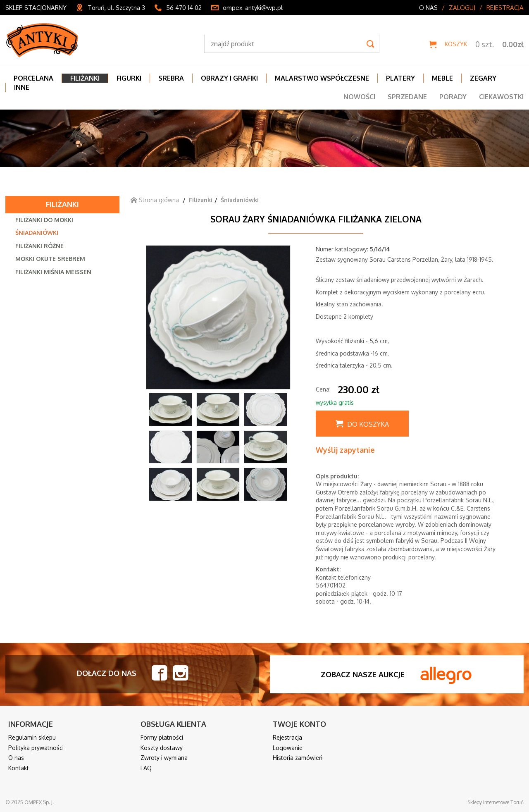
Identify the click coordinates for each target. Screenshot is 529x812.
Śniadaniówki (37, 233)
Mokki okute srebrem (50, 259)
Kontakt (19, 768)
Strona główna (155, 200)
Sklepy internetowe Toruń (496, 802)
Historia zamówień (298, 758)
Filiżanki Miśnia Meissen (53, 272)
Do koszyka (368, 424)
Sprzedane (407, 97)
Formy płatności (162, 737)
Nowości (359, 97)
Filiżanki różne (39, 246)
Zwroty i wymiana (164, 758)
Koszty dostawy (162, 748)
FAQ (146, 768)
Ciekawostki (501, 97)
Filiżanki (62, 204)
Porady (453, 97)
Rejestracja (505, 8)
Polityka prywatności (36, 748)
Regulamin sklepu (32, 737)
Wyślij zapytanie (345, 450)
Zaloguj (462, 8)
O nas (428, 8)
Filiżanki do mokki (44, 220)
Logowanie (288, 748)
